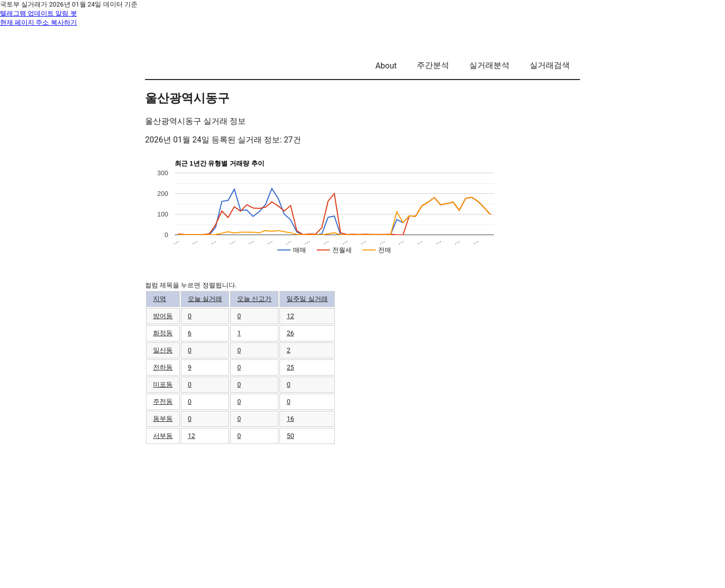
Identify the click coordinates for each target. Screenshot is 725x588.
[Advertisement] (362, 516)
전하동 (163, 367)
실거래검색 (550, 65)
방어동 (163, 316)
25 (290, 367)
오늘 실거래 (205, 299)
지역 (160, 299)
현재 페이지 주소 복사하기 (39, 22)
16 (290, 419)
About (386, 66)
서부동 (163, 436)
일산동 (163, 350)
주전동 (163, 401)
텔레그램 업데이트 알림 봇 (39, 13)
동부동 (163, 419)
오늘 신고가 (254, 299)
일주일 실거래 (307, 299)
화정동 (163, 333)
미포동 (163, 384)
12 (290, 316)
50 (290, 436)
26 (290, 333)
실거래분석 (489, 65)
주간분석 (433, 65)
